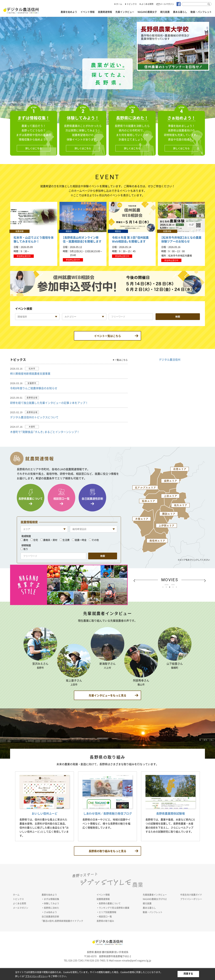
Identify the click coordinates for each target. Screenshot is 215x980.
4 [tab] (174, 588)
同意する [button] (188, 973)
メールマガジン (167, 4)
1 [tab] (164, 588)
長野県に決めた (51, 908)
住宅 (36, 540)
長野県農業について (31, 498)
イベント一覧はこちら (107, 336)
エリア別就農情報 (107, 912)
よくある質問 (147, 4)
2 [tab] (167, 588)
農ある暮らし (180, 12)
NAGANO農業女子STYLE (155, 899)
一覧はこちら (121, 360)
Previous (134, 46)
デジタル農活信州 (170, 359)
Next (212, 46)
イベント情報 (88, 12)
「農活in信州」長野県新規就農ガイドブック (62, 921)
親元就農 (165, 12)
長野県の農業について (110, 903)
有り (26, 549)
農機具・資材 (50, 540)
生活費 (66, 540)
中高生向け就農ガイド (191, 895)
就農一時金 (81, 540)
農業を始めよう (69, 12)
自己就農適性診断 (92, 498)
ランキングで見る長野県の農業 (114, 908)
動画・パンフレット (201, 12)
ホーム (119, 4)
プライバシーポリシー (191, 899)
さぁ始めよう (50, 912)
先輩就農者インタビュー (155, 895)
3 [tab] (170, 588)
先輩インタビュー (125, 12)
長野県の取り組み (105, 921)
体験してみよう (51, 903)
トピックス (132, 4)
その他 (95, 540)
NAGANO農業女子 (147, 12)
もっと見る (107, 695)
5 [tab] (177, 588)
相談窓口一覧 (61, 498)
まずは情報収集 (51, 899)
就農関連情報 (105, 12)
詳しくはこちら (34, 148)
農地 (26, 540)
